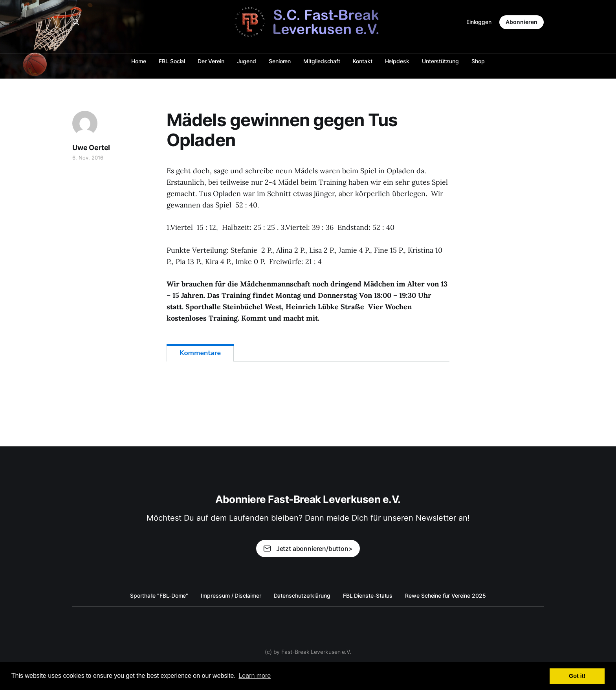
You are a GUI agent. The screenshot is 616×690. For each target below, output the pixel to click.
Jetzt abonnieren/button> (308, 549)
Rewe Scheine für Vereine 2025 (445, 595)
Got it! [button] (577, 676)
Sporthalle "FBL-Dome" (159, 595)
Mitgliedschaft (322, 61)
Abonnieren (522, 22)
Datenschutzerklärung (302, 595)
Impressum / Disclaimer (231, 595)
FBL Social (172, 61)
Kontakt (362, 61)
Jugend (247, 61)
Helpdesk (397, 61)
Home (139, 61)
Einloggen (479, 22)
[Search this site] (76, 22)
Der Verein (211, 61)
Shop (478, 61)
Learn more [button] (255, 676)
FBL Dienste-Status (368, 595)
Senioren (280, 61)
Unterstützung (440, 61)
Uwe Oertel (91, 148)
